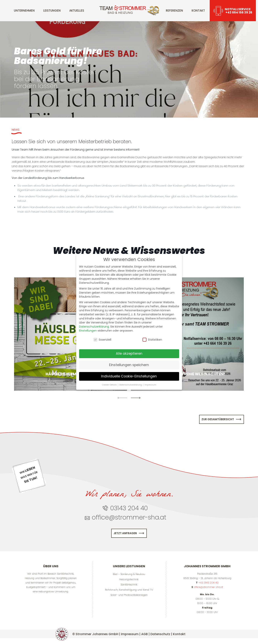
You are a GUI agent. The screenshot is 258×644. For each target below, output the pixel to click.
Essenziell (102, 340)
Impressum (130, 634)
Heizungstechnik (129, 579)
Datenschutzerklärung (94, 327)
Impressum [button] (150, 385)
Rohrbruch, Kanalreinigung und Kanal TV (129, 590)
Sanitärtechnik (129, 585)
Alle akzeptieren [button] (129, 354)
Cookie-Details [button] (110, 385)
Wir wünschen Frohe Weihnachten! (187, 374)
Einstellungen (88, 331)
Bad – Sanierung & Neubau (129, 574)
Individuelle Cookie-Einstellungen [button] (129, 376)
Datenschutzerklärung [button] (131, 385)
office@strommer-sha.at (208, 587)
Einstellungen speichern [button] (129, 365)
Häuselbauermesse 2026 (71, 374)
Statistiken (152, 340)
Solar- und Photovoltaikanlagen (129, 595)
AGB (144, 634)
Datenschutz (160, 634)
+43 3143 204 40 (208, 583)
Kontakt (179, 634)
